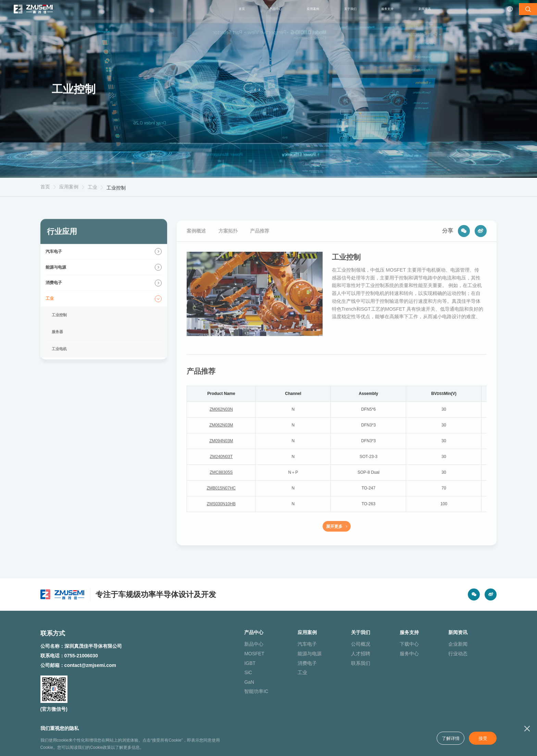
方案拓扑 (228, 245)
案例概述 (196, 245)
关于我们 (333, 9)
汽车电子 (290, 653)
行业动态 (452, 662)
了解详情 (448, 738)
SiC (230, 681)
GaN (231, 690)
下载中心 (398, 653)
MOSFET (236, 662)
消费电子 (290, 671)
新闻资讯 (421, 9)
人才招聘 (344, 662)
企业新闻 (452, 653)
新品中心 (236, 653)
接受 (482, 738)
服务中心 (398, 662)
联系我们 (344, 671)
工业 (92, 192)
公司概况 (344, 653)
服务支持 (377, 9)
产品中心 (245, 9)
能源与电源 (292, 662)
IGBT (232, 671)
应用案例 (289, 9)
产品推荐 (260, 245)
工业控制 (116, 195)
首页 (206, 9)
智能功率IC (238, 700)
